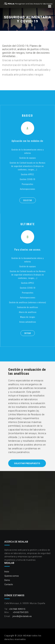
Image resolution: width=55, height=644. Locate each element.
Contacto (9, 584)
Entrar (28, 333)
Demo (7, 580)
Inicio (7, 572)
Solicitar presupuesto (27, 463)
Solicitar (28, 200)
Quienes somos (12, 576)
